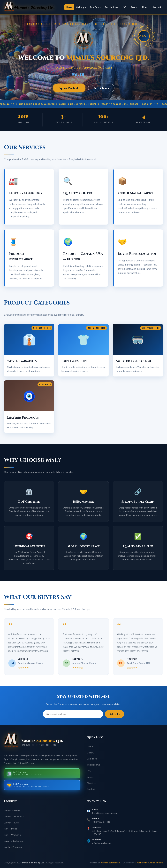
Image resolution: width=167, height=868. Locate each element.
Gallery (80, 7)
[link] (33, 7)
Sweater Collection (14, 841)
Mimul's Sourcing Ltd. (111, 863)
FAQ (124, 7)
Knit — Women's (12, 835)
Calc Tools (95, 7)
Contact (157, 7)
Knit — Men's (11, 829)
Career (134, 7)
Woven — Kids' (12, 823)
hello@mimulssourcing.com (105, 813)
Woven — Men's (12, 810)
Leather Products (13, 847)
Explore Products (69, 88)
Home (69, 7)
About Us (92, 783)
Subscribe (115, 714)
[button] (29, 350)
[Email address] (73, 714)
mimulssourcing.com (102, 843)
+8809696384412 (101, 822)
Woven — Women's (14, 817)
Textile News (112, 7)
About (145, 7)
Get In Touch (101, 88)
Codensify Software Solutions (149, 863)
